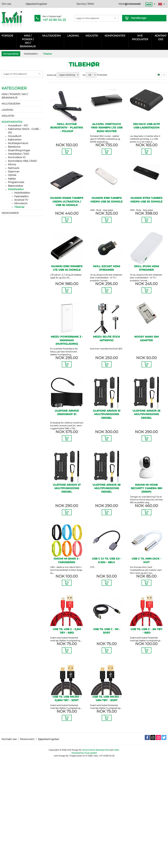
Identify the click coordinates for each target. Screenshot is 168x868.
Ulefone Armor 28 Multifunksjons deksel (107, 488)
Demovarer (10, 213)
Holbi (116, 750)
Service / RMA (46, 4)
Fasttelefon (21, 196)
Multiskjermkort (18, 143)
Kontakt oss (9, 739)
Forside (7, 36)
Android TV (21, 200)
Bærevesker (16, 186)
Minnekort (21, 203)
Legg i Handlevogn (67, 149)
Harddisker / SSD (19, 154)
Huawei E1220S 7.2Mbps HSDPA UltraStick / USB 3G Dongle (67, 202)
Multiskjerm (51, 36)
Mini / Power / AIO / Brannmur (28, 41)
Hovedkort (15, 136)
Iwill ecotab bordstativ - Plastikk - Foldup (67, 128)
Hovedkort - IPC (18, 126)
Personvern (27, 739)
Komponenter (115, 36)
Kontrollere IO (17, 157)
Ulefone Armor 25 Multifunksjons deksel (146, 414)
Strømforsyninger (19, 150)
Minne (12, 164)
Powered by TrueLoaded (84, 753)
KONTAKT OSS (161, 37)
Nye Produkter (140, 37)
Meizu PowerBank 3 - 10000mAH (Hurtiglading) (67, 340)
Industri (92, 36)
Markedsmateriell (68, 4)
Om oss (6, 4)
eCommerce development (96, 750)
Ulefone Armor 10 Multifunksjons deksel (107, 414)
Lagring (73, 36)
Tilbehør (19, 207)
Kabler (12, 179)
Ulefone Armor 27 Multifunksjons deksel (67, 488)
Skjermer (14, 172)
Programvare (16, 182)
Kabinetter (15, 140)
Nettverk (14, 168)
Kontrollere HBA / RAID (22, 161)
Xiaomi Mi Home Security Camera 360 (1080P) (146, 488)
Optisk (12, 175)
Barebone (14, 147)
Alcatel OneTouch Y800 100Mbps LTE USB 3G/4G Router (107, 128)
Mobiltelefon (16, 189)
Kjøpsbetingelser (24, 4)
